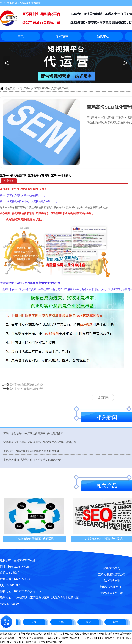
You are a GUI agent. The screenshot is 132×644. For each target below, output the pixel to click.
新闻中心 (103, 36)
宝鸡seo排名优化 (61, 175)
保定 (90, 622)
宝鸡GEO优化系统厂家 (13, 175)
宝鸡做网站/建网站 (39, 175)
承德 (117, 622)
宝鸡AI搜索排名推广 (112, 587)
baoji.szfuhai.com (19, 567)
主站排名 (51, 202)
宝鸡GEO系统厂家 (112, 593)
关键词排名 (37, 196)
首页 (21, 36)
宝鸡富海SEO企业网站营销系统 (27, 389)
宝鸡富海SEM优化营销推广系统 (51, 88)
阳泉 (35, 622)
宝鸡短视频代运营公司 (112, 574)
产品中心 (28, 88)
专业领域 (62, 36)
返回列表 (103, 397)
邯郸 (62, 622)
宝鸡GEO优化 (112, 568)
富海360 (5, 189)
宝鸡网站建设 (112, 581)
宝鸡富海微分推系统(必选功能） (27, 384)
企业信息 (87, 208)
